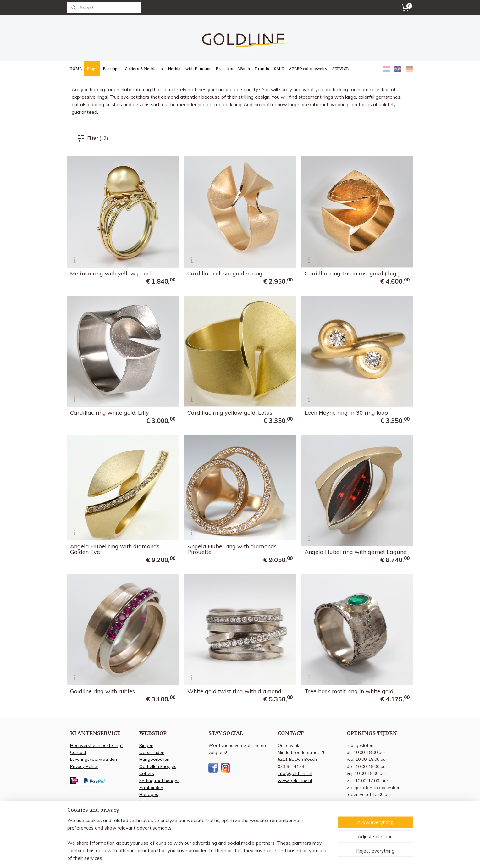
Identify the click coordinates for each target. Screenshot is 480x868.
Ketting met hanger (159, 780)
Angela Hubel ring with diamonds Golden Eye (115, 549)
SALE (279, 69)
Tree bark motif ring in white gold (349, 691)
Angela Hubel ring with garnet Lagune (356, 552)
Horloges (149, 794)
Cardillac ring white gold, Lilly (110, 413)
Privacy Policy (84, 766)
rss (268, 856)
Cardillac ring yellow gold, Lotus (230, 413)
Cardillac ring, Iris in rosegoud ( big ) (352, 274)
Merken (147, 802)
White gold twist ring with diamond (234, 691)
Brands (262, 69)
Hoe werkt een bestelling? (97, 745)
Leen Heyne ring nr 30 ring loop (346, 413)
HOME (76, 69)
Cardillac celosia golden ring (225, 274)
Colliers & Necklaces (144, 69)
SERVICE (340, 69)
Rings (92, 69)
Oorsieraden (152, 752)
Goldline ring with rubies (102, 691)
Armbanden (151, 787)
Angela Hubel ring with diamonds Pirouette (232, 549)
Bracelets (224, 69)
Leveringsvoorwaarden (94, 759)
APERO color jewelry (308, 69)
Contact (78, 752)
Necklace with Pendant (189, 69)
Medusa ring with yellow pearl (110, 274)
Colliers (147, 773)
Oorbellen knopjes (158, 766)
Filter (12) (93, 138)
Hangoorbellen (154, 759)
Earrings (111, 69)
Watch (244, 69)
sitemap (257, 856)
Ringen (146, 745)
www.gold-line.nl (295, 780)
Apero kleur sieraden (160, 816)
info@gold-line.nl (295, 773)
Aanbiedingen (153, 808)
